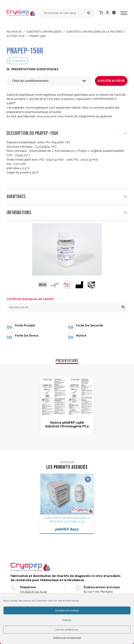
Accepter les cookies (67, 610)
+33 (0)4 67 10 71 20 (33, 592)
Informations (19, 213)
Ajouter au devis (111, 81)
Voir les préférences (67, 630)
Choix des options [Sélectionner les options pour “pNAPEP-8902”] (88, 479)
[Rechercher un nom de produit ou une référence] (89, 13)
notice (77, 336)
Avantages (16, 197)
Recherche (14, 32)
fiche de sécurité (85, 326)
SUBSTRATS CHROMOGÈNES (44, 32)
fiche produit (21, 326)
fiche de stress (23, 336)
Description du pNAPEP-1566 (32, 133)
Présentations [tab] (67, 361)
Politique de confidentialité (67, 638)
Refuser (67, 620)
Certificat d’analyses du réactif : (31, 299)
